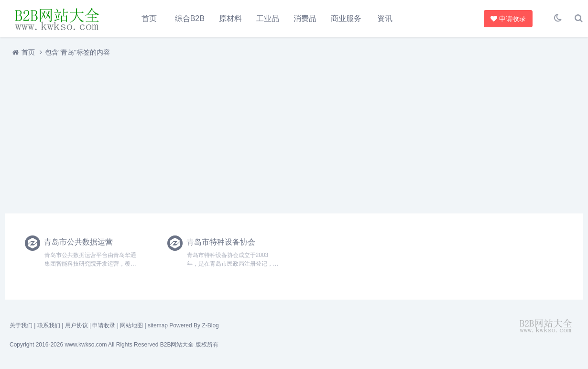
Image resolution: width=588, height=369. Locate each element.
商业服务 (346, 18)
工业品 (268, 18)
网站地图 (131, 326)
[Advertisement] (292, 135)
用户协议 (76, 326)
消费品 (305, 18)
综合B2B (190, 18)
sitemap (158, 326)
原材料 (230, 18)
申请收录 (507, 19)
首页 (149, 18)
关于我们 (21, 326)
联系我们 (49, 326)
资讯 (385, 18)
